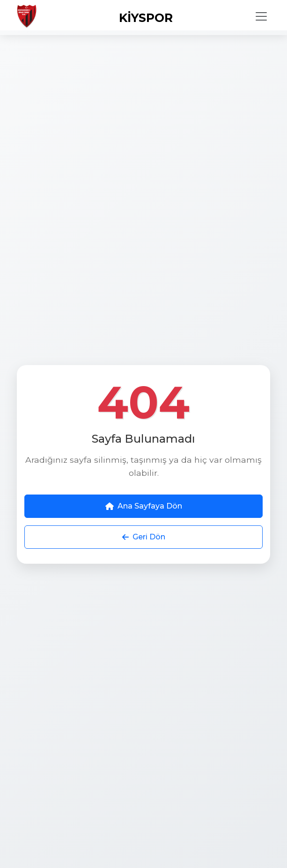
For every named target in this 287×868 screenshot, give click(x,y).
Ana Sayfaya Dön (144, 506)
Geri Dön (144, 537)
